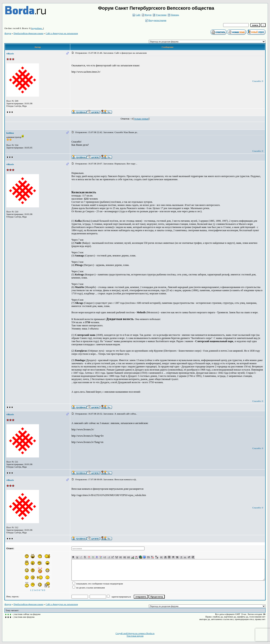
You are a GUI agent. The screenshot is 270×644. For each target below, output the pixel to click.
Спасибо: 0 (258, 81)
